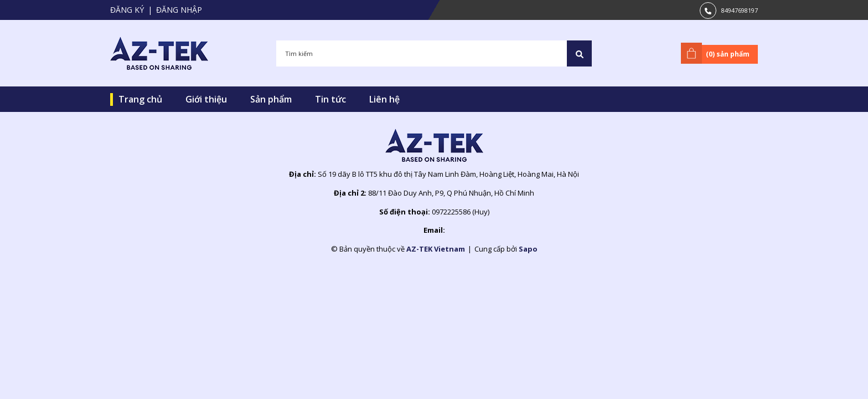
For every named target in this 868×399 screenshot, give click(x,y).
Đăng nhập (179, 10)
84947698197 (740, 10)
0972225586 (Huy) (461, 212)
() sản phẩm (717, 53)
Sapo (528, 249)
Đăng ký (127, 10)
